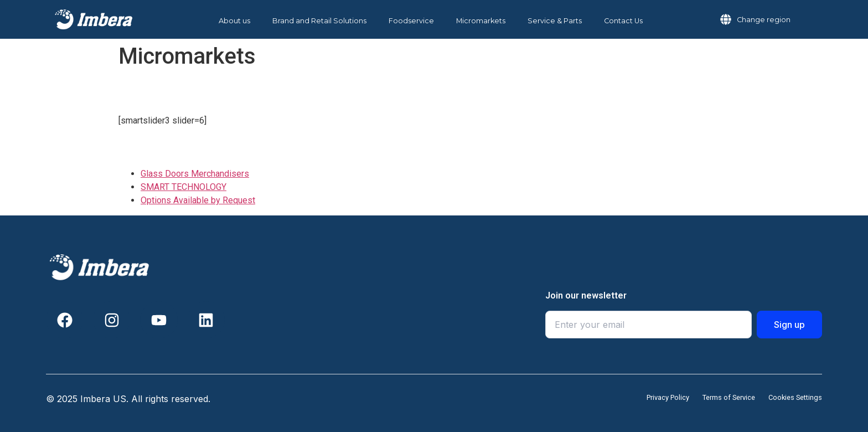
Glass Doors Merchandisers (195, 174)
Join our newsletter (586, 296)
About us (234, 21)
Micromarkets (481, 21)
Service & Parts (555, 21)
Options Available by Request (198, 200)
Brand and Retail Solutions (319, 21)
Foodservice (411, 21)
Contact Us (623, 21)
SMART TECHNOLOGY (184, 187)
